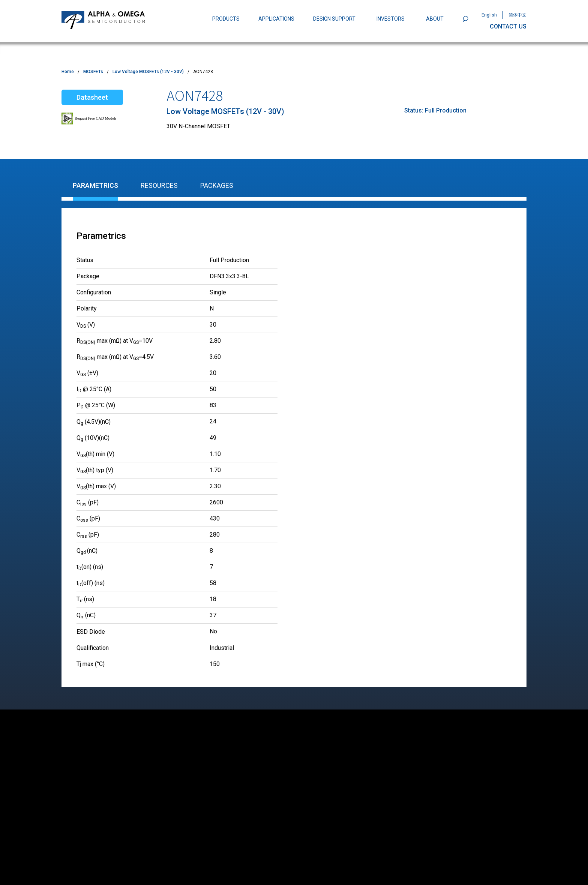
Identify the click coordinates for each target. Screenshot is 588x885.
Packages (217, 185)
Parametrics (95, 185)
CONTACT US (508, 26)
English (489, 15)
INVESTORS (391, 19)
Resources (159, 185)
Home (68, 72)
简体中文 (517, 15)
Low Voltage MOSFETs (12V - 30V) (148, 72)
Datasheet (92, 97)
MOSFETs (93, 72)
